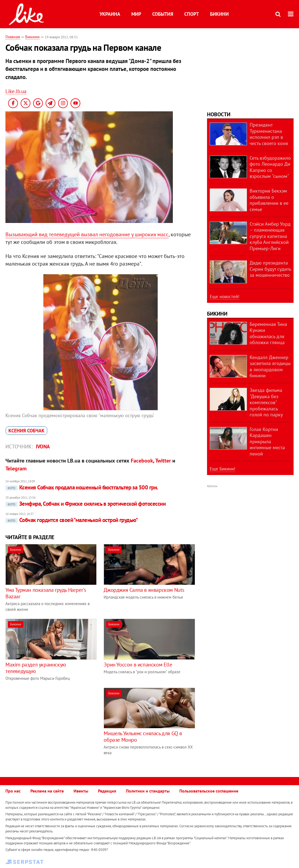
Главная (13, 37)
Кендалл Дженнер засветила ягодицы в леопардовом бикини (270, 367)
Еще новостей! (225, 297)
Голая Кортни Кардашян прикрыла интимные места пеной (267, 441)
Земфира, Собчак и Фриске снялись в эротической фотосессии (85, 504)
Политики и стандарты (148, 791)
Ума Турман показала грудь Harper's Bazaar (46, 593)
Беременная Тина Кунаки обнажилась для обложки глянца (268, 333)
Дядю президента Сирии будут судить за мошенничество (270, 269)
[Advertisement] (51, 726)
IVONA (43, 446)
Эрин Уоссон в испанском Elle (138, 665)
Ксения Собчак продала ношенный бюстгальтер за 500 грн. (82, 487)
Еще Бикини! (222, 469)
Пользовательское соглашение (209, 791)
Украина (110, 14)
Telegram (16, 468)
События (163, 14)
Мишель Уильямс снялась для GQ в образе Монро (143, 737)
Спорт (192, 14)
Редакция (107, 791)
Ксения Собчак (26, 431)
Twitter (163, 461)
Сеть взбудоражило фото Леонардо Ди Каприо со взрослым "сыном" (270, 167)
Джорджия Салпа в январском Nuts (144, 590)
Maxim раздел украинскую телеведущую (36, 668)
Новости (219, 114)
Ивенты (81, 791)
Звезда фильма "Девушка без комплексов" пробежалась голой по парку (266, 402)
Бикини (219, 14)
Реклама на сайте (47, 791)
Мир (136, 14)
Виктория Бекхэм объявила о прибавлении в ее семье (269, 200)
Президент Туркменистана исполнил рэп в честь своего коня (269, 134)
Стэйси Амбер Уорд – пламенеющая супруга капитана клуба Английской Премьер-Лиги (270, 236)
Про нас (13, 791)
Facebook (142, 461)
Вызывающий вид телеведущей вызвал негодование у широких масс (87, 234)
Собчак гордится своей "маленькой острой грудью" (71, 520)
